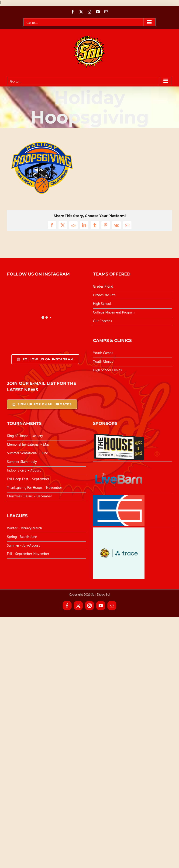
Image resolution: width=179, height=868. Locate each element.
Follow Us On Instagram (45, 359)
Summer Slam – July (22, 462)
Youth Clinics (103, 362)
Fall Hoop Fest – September (29, 479)
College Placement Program (114, 313)
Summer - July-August (23, 546)
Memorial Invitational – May (28, 445)
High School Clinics (107, 370)
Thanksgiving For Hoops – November (34, 488)
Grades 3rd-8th (104, 295)
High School (102, 304)
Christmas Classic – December (29, 496)
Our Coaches (102, 321)
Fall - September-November (28, 554)
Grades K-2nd (103, 287)
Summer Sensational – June (28, 453)
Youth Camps (103, 353)
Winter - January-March (24, 528)
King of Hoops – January (25, 436)
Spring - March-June (22, 537)
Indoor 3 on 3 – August (24, 471)
